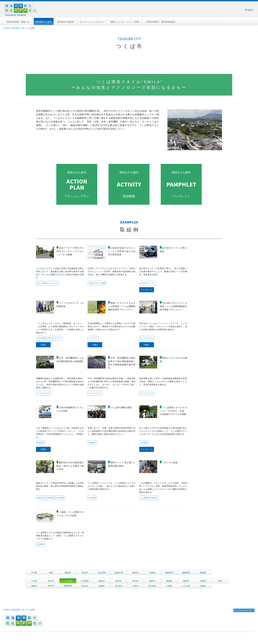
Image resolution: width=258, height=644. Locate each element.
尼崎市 (34, 586)
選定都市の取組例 (66, 22)
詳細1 (43, 345)
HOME (6, 28)
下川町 (34, 573)
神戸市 (51, 586)
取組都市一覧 (18, 28)
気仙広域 (119, 573)
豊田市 (186, 581)
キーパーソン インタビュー (92, 22)
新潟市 (119, 581)
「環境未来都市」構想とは (17, 22)
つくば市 (68, 581)
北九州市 (102, 573)
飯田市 (152, 581)
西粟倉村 (68, 586)
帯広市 (51, 581)
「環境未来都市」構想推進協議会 (160, 22)
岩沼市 (152, 573)
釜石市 (135, 573)
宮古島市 (152, 586)
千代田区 (85, 581)
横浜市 (68, 573)
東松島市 (169, 573)
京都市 (203, 581)
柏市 (51, 573)
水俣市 (135, 586)
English (249, 10)
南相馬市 (186, 573)
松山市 (85, 586)
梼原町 (102, 586)
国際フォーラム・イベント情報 (125, 22)
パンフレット (147, 290)
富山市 (85, 573)
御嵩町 (169, 581)
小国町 (169, 586)
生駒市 (203, 586)
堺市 (220, 581)
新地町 (203, 573)
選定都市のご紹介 (43, 22)
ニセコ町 (186, 586)
